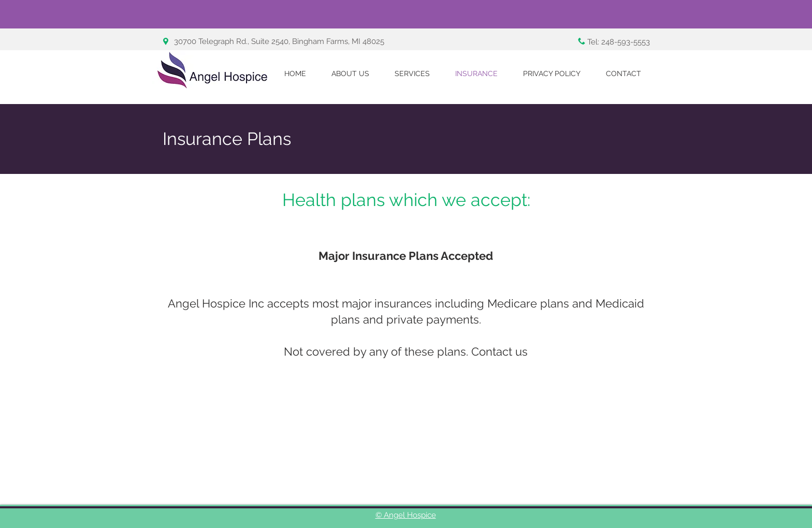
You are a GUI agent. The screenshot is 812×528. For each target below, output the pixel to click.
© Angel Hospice (406, 515)
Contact (492, 351)
